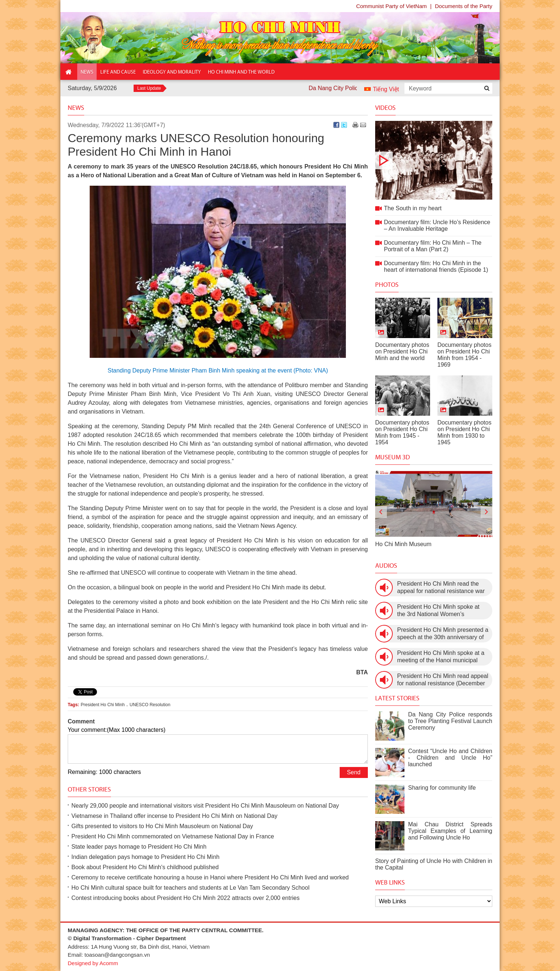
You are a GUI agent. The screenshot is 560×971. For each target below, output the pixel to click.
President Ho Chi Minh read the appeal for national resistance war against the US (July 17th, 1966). (441, 588)
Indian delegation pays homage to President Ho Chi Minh (145, 857)
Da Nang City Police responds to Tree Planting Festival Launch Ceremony (450, 721)
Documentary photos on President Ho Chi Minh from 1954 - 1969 (464, 355)
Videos (385, 108)
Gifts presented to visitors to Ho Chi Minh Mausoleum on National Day (162, 826)
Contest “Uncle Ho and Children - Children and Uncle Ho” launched (450, 758)
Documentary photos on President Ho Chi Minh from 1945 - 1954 (402, 432)
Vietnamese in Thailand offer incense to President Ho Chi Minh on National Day (174, 816)
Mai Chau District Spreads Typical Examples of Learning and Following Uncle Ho (450, 831)
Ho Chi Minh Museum (403, 544)
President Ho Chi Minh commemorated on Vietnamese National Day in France (173, 836)
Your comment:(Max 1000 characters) (117, 730)
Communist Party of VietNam (391, 6)
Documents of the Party (464, 6)
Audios (386, 566)
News (76, 108)
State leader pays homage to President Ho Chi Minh (139, 847)
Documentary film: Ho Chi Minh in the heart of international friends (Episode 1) (436, 266)
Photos (387, 285)
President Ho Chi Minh (103, 705)
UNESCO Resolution (150, 705)
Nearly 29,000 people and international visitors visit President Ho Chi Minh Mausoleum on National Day (205, 806)
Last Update (149, 88)
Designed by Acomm (93, 963)
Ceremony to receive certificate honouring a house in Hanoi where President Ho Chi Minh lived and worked (210, 877)
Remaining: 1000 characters (104, 772)
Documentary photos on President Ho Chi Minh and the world (402, 351)
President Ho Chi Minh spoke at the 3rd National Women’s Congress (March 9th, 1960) (438, 611)
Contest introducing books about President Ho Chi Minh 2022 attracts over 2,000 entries (185, 898)
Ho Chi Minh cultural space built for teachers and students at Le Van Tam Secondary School (190, 888)
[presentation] (381, 512)
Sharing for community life (442, 788)
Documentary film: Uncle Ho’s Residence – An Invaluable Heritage (437, 225)
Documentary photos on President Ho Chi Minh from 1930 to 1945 (464, 432)
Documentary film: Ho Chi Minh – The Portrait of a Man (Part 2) (433, 246)
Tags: (73, 705)
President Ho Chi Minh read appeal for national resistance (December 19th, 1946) (443, 680)
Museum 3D (393, 457)
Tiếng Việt (386, 89)
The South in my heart (434, 160)
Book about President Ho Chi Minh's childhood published (145, 867)
